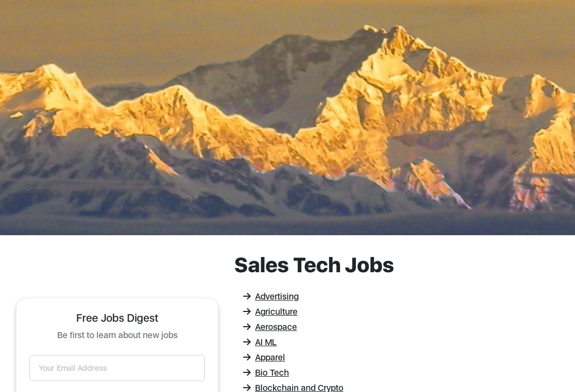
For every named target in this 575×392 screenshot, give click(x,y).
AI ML (260, 342)
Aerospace (270, 327)
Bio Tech (266, 373)
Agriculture (270, 312)
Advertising (271, 296)
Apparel (264, 357)
